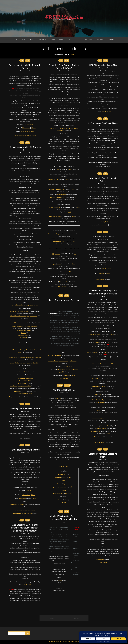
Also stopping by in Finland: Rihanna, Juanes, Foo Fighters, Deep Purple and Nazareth (25, 528)
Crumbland (56, 242)
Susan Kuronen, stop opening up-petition (20, 386)
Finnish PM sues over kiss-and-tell (19, 323)
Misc (24, 40)
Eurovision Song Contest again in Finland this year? (64, 67)
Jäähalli (61, 372)
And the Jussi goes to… (64, 390)
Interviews (42, 40)
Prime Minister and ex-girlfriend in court (25, 149)
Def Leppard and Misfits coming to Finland (25, 67)
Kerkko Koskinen (61, 194)
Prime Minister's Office (25, 380)
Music (16, 40)
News (28, 61)
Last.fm (58, 169)
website (60, 580)
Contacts (111, 40)
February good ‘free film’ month (25, 409)
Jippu (55, 264)
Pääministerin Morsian (22, 372)
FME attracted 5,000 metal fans (103, 123)
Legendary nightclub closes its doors (103, 455)
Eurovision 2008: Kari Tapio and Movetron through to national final (103, 294)
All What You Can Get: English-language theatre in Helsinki (64, 518)
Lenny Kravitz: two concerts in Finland (103, 180)
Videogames (88, 40)
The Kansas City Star (23, 335)
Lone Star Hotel (69, 493)
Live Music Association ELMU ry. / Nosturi (25, 136)
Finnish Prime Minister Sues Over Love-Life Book (25, 326)
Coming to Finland (27, 584)
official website (61, 370)
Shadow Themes (62, 642)
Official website (26, 128)
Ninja (53, 254)
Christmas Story (64, 487)
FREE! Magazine (64, 17)
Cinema (32, 40)
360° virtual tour (103, 562)
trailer (70, 477)
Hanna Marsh (52, 234)
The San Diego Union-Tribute (23, 331)
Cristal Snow (52, 217)
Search (28, 633)
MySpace (33, 128)
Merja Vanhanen (14, 397)
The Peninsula (23, 337)
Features (67, 385)
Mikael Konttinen (54, 190)
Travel (77, 40)
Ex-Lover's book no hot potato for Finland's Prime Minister (25, 363)
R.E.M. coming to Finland (103, 237)
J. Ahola (69, 212)
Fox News (23, 333)
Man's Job (64, 477)
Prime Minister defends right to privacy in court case (23, 316)
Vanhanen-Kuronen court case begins (20, 311)
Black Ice (66, 474)
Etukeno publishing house (25, 394)
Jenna (58, 272)
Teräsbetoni (52, 207)
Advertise (100, 40)
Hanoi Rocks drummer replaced (25, 450)
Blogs (53, 40)
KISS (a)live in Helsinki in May (103, 65)
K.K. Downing (74, 370)
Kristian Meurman (55, 197)
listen (70, 169)
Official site (102, 274)
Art (69, 40)
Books (61, 40)
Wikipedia (63, 502)
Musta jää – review (64, 466)
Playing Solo (66, 484)
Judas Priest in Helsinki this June (64, 300)
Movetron (51, 179)
